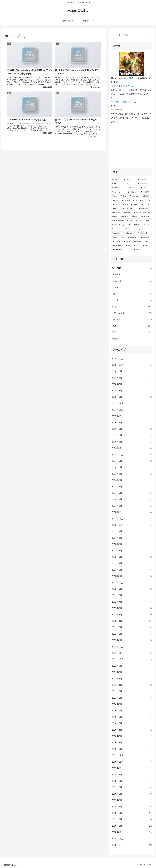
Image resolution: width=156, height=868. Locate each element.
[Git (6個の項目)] (135, 200)
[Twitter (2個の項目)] (127, 241)
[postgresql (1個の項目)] (118, 246)
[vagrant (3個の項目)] (126, 217)
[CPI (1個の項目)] (148, 241)
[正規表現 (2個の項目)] (117, 241)
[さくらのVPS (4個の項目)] (129, 209)
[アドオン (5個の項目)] (117, 205)
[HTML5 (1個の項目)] (142, 250)
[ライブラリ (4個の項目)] (146, 205)
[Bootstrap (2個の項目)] (146, 237)
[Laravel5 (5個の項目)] (135, 205)
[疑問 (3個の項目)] (116, 217)
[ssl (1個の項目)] (128, 246)
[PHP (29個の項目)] (132, 184)
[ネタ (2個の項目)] (147, 225)
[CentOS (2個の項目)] (131, 229)
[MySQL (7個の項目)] (147, 196)
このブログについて (124, 86)
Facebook (119, 110)
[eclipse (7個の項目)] (116, 200)
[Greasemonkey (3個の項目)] (119, 221)
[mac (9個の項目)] (116, 196)
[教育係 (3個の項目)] (128, 213)
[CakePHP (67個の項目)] (130, 180)
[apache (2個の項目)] (118, 233)
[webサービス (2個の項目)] (119, 237)
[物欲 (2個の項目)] (148, 221)
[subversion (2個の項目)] (118, 229)
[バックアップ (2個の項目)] (135, 225)
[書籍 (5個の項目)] (126, 205)
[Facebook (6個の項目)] (126, 200)
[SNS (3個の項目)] (136, 217)
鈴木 (129, 78)
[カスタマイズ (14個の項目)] (119, 192)
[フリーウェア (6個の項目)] (145, 200)
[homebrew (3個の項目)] (145, 209)
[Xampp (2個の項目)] (131, 233)
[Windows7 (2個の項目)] (145, 233)
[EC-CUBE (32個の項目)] (119, 184)
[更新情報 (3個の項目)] (146, 217)
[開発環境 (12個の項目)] (146, 192)
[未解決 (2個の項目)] (140, 221)
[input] (132, 35)
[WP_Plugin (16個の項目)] (119, 188)
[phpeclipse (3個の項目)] (117, 213)
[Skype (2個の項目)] (131, 221)
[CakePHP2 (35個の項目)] (144, 180)
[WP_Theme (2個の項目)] (145, 229)
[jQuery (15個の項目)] (133, 188)
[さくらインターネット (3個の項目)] (142, 213)
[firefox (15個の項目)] (146, 188)
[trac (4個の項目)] (116, 209)
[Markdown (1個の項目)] (138, 241)
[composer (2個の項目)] (133, 237)
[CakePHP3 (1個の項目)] (122, 250)
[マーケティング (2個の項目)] (119, 225)
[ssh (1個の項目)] (137, 246)
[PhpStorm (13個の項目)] (133, 192)
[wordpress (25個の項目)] (145, 184)
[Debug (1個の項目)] (147, 246)
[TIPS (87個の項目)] (117, 180)
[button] (150, 35)
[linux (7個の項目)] (124, 196)
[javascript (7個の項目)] (135, 196)
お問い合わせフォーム (125, 102)
